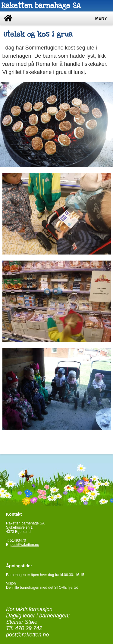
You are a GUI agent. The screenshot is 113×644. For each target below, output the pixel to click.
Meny (101, 18)
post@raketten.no (25, 545)
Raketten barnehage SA (41, 6)
